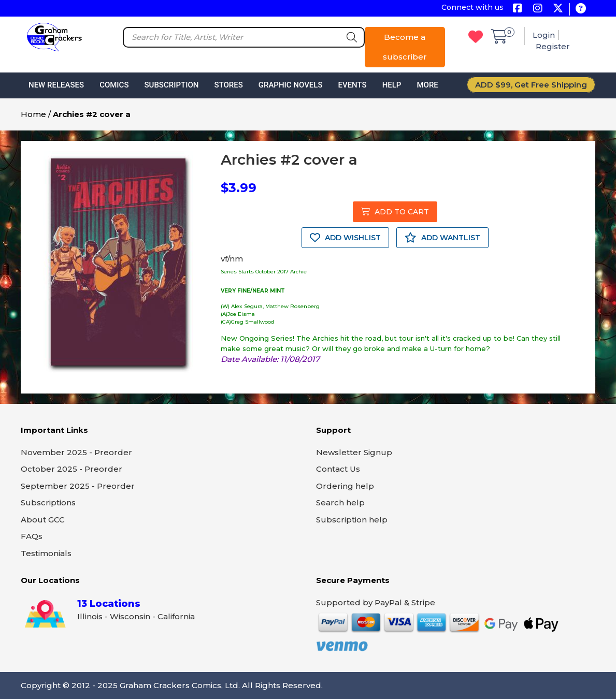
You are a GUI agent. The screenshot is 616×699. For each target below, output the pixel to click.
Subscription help (352, 520)
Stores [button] (228, 85)
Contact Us (338, 469)
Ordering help (345, 486)
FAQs (32, 536)
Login (544, 35)
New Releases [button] (56, 85)
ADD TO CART (395, 212)
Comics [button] (114, 85)
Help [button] (392, 85)
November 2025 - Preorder (76, 452)
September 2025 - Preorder (78, 486)
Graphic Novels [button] (291, 85)
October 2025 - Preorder (71, 469)
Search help (340, 503)
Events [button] (352, 85)
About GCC (43, 520)
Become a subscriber (405, 47)
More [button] (427, 85)
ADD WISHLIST (345, 238)
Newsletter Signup (354, 452)
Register (553, 46)
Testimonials (46, 553)
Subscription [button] (172, 85)
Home (33, 114)
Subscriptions (48, 503)
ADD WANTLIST (442, 238)
